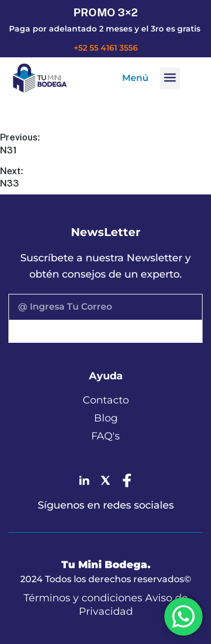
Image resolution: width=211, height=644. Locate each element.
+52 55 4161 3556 (106, 48)
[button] (170, 78)
